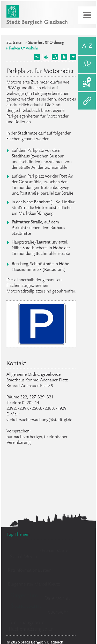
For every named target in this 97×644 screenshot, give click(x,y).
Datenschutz (58, 599)
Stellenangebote (27, 623)
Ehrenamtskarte (54, 551)
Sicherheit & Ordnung (46, 43)
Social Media (24, 557)
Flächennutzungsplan (31, 629)
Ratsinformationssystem (30, 571)
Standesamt (26, 606)
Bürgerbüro (24, 596)
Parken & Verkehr (24, 49)
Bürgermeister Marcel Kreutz (34, 584)
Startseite (14, 43)
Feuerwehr (57, 612)
